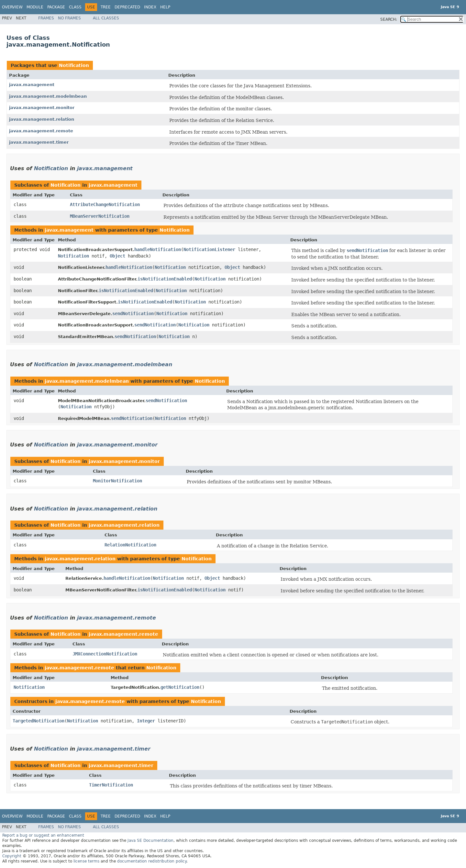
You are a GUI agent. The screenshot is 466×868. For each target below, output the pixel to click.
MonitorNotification (117, 481)
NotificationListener (209, 249)
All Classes (106, 18)
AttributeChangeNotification (105, 204)
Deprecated (127, 7)
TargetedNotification (39, 721)
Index (150, 7)
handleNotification (158, 249)
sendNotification (133, 313)
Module (35, 7)
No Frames (69, 18)
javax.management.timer (39, 142)
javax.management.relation (42, 119)
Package (56, 7)
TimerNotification (111, 785)
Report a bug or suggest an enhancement (43, 835)
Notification (74, 65)
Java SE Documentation (150, 841)
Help (165, 7)
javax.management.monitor (42, 108)
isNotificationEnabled (165, 279)
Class (75, 7)
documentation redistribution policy (152, 861)
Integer (146, 721)
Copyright (12, 856)
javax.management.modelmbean (48, 96)
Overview (12, 7)
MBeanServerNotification (100, 216)
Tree (106, 7)
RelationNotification (130, 545)
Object (117, 256)
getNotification (180, 687)
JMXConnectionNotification (105, 654)
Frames (46, 18)
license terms (86, 861)
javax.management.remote (41, 131)
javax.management (32, 85)
